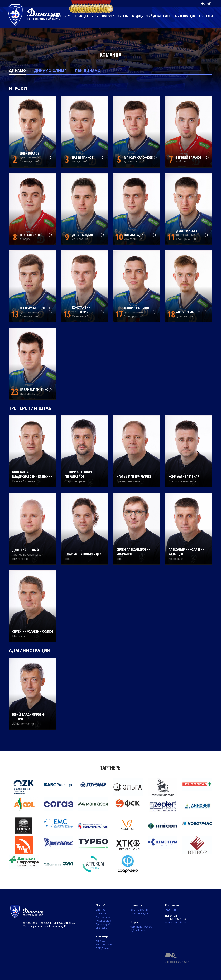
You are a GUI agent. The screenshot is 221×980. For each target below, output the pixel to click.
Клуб (68, 16)
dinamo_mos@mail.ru (177, 922)
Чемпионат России (141, 927)
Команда (81, 16)
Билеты (123, 16)
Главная (56, 16)
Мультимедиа (185, 16)
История (101, 913)
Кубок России (138, 930)
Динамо (17, 70)
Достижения (103, 917)
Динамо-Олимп (51, 70)
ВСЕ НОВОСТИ (139, 910)
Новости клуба (139, 913)
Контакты (206, 16)
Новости (108, 16)
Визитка (100, 910)
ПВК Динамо (88, 70)
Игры (95, 16)
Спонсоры (102, 928)
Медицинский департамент (152, 16)
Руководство (103, 921)
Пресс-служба (104, 924)
